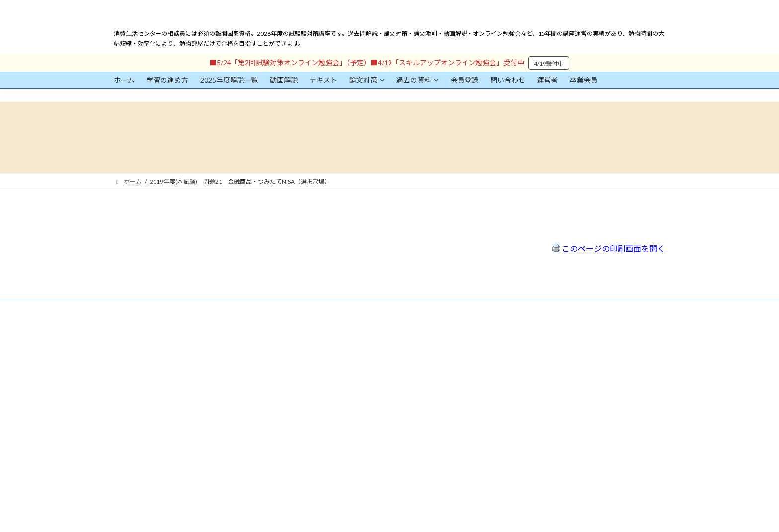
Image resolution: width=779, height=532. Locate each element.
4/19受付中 (549, 63)
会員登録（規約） (335, 335)
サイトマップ (329, 374)
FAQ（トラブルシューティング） (356, 387)
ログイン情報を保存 (156, 477)
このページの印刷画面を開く (609, 249)
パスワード (129, 426)
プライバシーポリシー (341, 361)
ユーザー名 (129, 381)
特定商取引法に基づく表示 (347, 347)
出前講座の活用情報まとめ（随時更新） (365, 401)
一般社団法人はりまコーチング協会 (539, 339)
